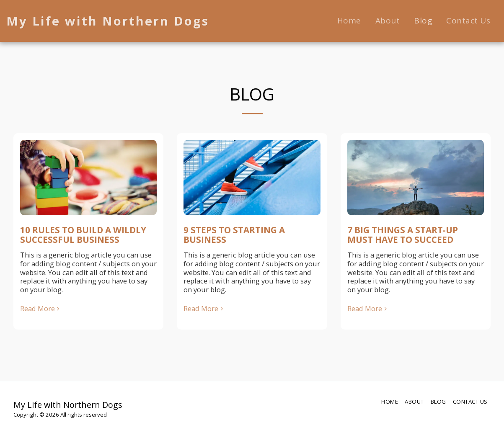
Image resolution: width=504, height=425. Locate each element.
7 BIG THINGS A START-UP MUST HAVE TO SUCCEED (403, 235)
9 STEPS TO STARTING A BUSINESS (234, 235)
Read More (41, 309)
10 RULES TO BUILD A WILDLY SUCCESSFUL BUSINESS (83, 235)
